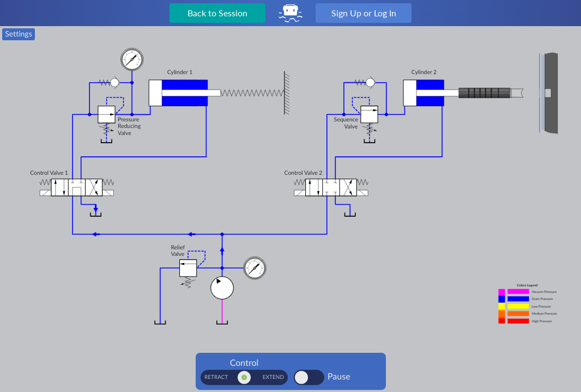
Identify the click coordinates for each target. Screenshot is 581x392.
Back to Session (217, 13)
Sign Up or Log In (364, 13)
